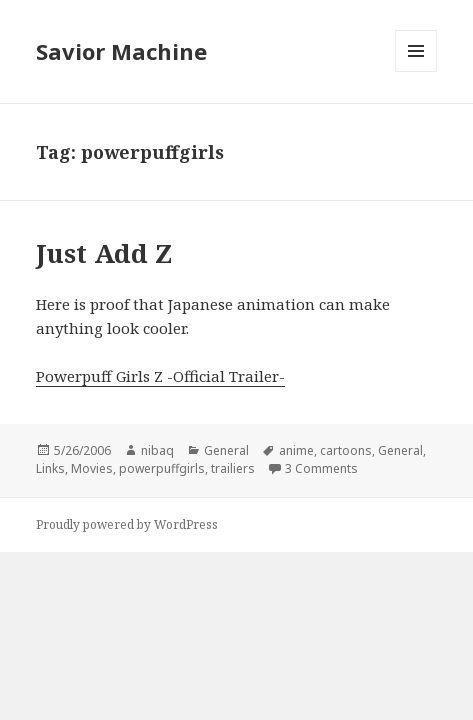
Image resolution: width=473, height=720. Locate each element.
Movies (92, 468)
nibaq (157, 450)
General (226, 450)
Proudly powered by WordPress (127, 524)
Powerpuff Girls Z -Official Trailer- (160, 376)
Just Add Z (104, 253)
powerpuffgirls (162, 468)
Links (50, 468)
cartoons (346, 450)
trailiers (233, 468)
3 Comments (321, 468)
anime (296, 450)
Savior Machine (121, 51)
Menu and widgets (416, 71)
